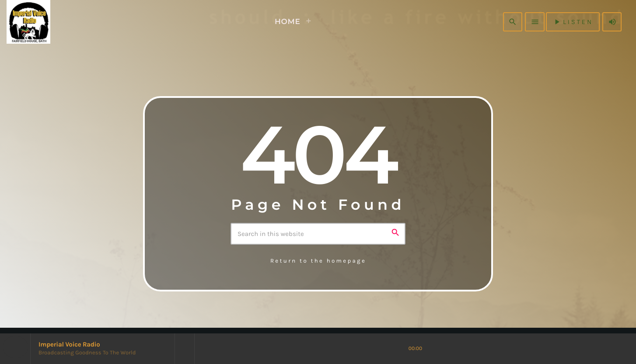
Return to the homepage (318, 261)
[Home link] (43, 22)
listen (573, 22)
